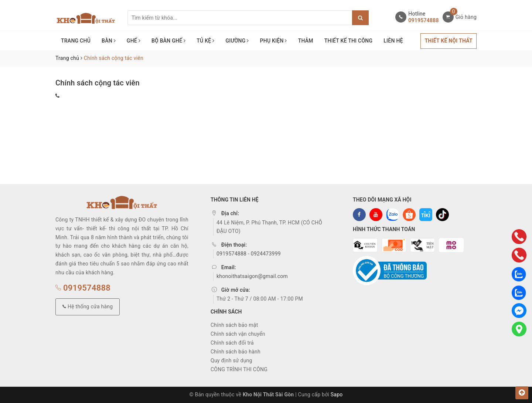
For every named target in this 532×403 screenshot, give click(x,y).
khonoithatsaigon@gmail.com (252, 276)
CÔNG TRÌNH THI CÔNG (239, 369)
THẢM (306, 41)
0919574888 (423, 20)
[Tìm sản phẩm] (240, 18)
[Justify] (360, 18)
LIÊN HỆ (393, 41)
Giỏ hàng (466, 17)
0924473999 (266, 254)
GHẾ (134, 41)
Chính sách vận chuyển (238, 334)
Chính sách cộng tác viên (98, 83)
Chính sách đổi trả (232, 343)
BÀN (109, 41)
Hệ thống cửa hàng (88, 307)
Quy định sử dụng (231, 360)
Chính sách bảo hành (236, 352)
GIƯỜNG (237, 41)
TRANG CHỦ (76, 41)
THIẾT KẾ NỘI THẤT (449, 41)
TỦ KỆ (205, 41)
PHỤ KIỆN (274, 41)
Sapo (337, 394)
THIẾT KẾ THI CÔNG (349, 41)
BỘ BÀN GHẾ (168, 41)
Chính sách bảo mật (234, 325)
